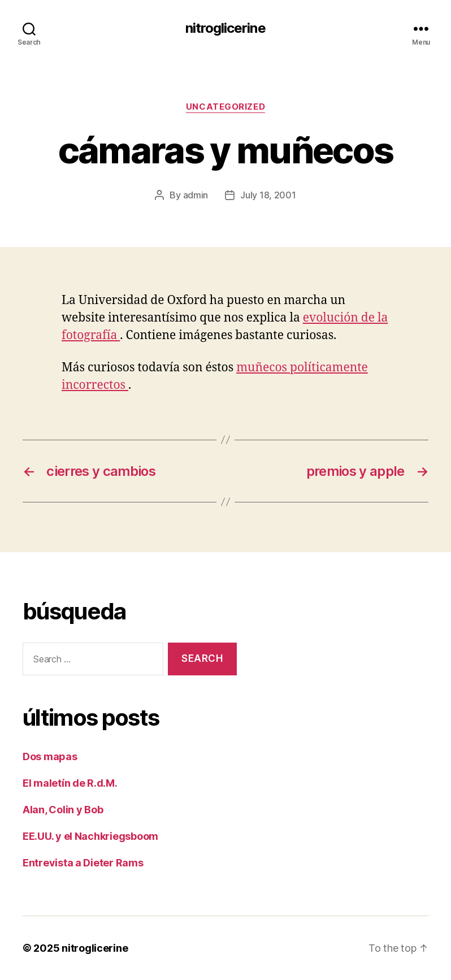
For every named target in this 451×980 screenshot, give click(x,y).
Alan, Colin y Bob (63, 810)
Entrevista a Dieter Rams (83, 863)
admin (196, 195)
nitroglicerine (225, 28)
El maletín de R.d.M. (70, 783)
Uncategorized (225, 107)
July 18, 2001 (268, 195)
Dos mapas (50, 756)
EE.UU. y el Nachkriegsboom (90, 836)
